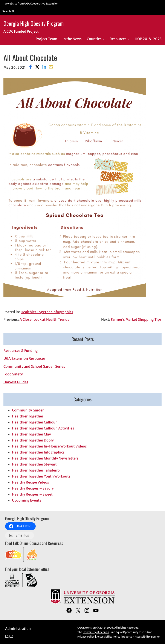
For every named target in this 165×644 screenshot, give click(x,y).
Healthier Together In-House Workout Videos (49, 446)
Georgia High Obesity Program (34, 23)
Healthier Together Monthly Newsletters (45, 458)
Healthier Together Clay (31, 434)
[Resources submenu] (128, 39)
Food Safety (13, 374)
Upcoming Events (27, 500)
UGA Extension (87, 628)
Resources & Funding (21, 351)
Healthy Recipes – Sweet (32, 494)
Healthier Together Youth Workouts (41, 476)
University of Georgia (96, 632)
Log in (9, 636)
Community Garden (28, 410)
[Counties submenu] (104, 39)
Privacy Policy (86, 637)
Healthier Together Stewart (34, 464)
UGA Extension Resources (24, 358)
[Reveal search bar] (8, 11)
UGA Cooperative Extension (41, 4)
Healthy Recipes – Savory (33, 488)
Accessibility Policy (108, 637)
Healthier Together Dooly (33, 440)
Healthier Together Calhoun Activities (43, 428)
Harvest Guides (16, 382)
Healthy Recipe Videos (31, 482)
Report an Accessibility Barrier (141, 637)
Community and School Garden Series (34, 366)
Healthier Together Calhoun (35, 422)
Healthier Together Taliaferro (36, 470)
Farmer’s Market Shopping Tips (136, 319)
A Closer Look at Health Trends (44, 319)
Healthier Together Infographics (47, 312)
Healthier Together (28, 416)
